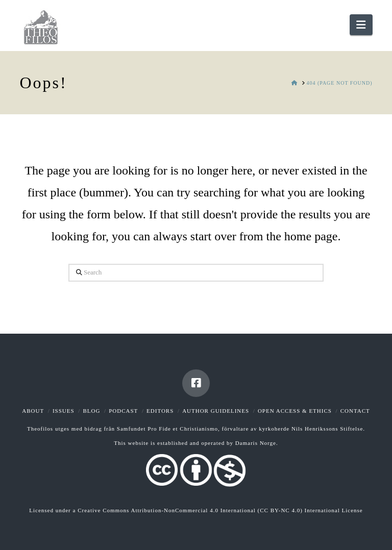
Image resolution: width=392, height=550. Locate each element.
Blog (91, 411)
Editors (160, 411)
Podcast (123, 411)
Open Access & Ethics (295, 411)
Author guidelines (216, 411)
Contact (355, 411)
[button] (361, 25)
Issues (64, 411)
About (33, 411)
